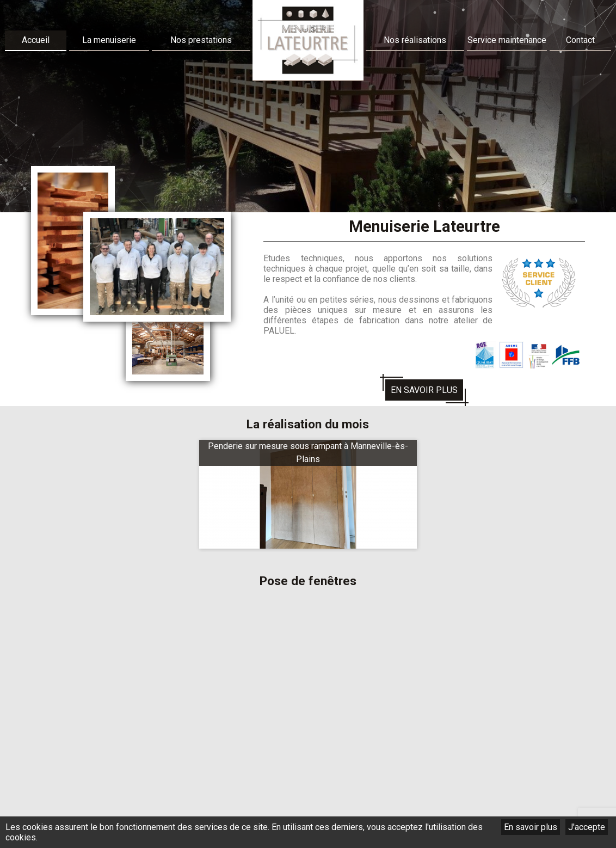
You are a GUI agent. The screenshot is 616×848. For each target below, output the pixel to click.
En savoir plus (531, 827)
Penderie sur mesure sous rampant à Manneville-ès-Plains (308, 453)
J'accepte (587, 827)
